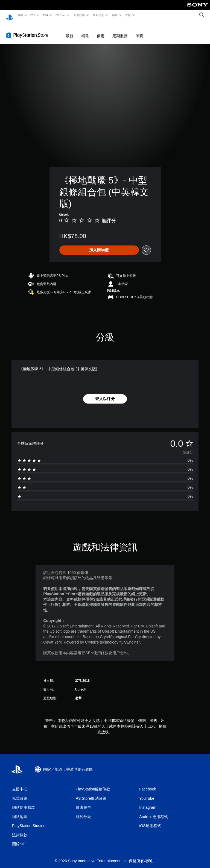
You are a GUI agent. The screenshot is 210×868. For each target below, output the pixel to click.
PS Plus (60, 15)
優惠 (101, 31)
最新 (69, 31)
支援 (128, 15)
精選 (85, 31)
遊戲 (20, 15)
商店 (115, 15)
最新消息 (98, 15)
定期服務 (120, 31)
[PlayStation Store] (28, 30)
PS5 (33, 15)
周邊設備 (79, 15)
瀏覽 (139, 31)
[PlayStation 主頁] (10, 15)
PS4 (45, 15)
